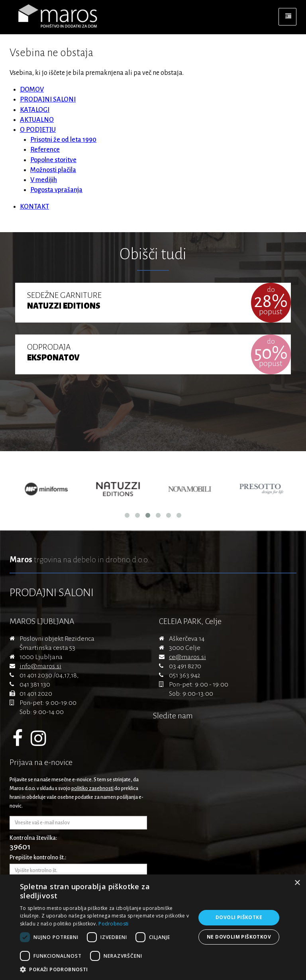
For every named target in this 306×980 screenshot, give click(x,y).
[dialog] (153, 927)
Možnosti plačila (53, 170)
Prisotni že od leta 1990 (63, 140)
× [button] (297, 883)
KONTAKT (34, 207)
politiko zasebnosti (92, 788)
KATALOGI (35, 110)
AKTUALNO (37, 120)
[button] (105, 970)
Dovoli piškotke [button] (239, 917)
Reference (45, 150)
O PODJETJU (38, 130)
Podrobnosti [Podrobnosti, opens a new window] (113, 924)
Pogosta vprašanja (56, 190)
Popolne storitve (53, 160)
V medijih (44, 180)
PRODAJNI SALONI (48, 100)
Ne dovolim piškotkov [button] (239, 937)
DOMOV (32, 90)
